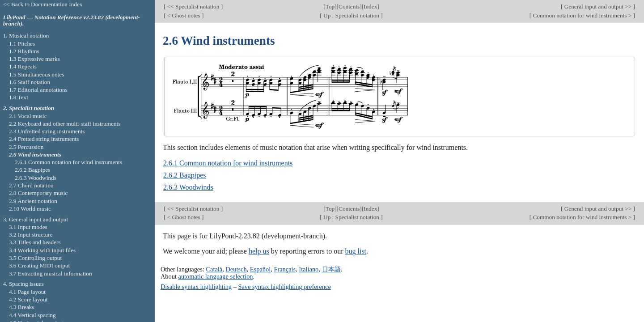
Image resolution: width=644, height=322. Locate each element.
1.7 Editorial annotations (38, 90)
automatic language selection (216, 276)
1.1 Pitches (22, 44)
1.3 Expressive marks (34, 59)
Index (370, 6)
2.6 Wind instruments (35, 155)
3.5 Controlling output (35, 258)
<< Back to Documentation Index (43, 4)
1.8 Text (19, 97)
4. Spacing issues (23, 284)
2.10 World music (30, 209)
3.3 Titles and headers (35, 242)
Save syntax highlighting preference (284, 287)
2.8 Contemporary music (38, 193)
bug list (356, 251)
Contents (349, 6)
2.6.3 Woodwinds (188, 187)
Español (260, 269)
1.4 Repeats (23, 66)
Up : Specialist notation (352, 15)
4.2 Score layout (28, 299)
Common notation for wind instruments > (582, 15)
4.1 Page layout (27, 292)
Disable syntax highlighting (196, 287)
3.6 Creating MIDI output (39, 265)
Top (330, 6)
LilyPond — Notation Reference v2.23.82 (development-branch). (72, 21)
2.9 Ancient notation (33, 201)
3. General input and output (36, 219)
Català (214, 269)
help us (259, 251)
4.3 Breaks (22, 307)
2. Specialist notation (29, 108)
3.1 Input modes (28, 227)
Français (285, 269)
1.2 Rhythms (24, 51)
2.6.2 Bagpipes (185, 175)
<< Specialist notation (193, 6)
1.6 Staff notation (30, 82)
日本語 (331, 269)
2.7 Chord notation (31, 185)
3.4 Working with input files (42, 250)
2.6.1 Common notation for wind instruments (228, 163)
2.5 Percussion (26, 147)
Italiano (309, 269)
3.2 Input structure (31, 235)
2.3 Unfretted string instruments (47, 131)
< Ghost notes (183, 15)
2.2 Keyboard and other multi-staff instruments (65, 124)
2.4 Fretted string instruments (44, 139)
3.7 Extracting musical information (51, 273)
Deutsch (236, 269)
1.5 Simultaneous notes (36, 74)
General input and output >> (598, 6)
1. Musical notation (26, 36)
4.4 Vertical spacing (32, 315)
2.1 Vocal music (28, 116)
